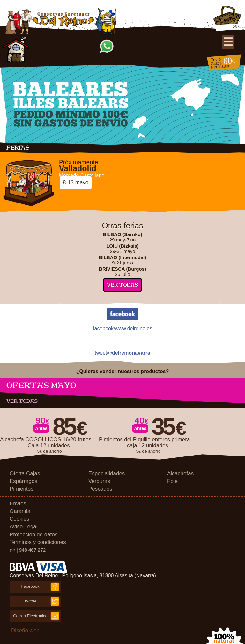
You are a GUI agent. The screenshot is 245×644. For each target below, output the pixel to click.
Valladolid (78, 169)
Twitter (30, 601)
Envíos (18, 504)
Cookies (19, 519)
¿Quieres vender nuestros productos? (123, 371)
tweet (122, 353)
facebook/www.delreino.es (122, 329)
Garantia (20, 511)
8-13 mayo (76, 183)
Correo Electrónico (30, 616)
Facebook (30, 586)
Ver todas (122, 285)
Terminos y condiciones (38, 542)
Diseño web (25, 630)
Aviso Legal (24, 527)
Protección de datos (33, 535)
